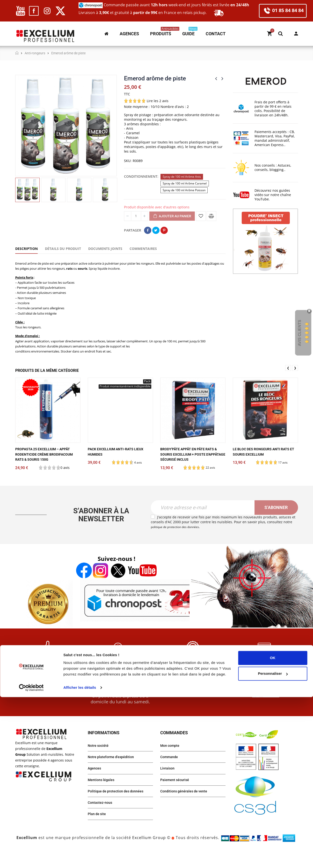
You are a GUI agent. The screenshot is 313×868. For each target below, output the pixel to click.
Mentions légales (103, 797)
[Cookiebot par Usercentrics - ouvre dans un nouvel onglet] (31, 859)
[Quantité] (136, 216)
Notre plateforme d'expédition (114, 773)
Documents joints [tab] (105, 249)
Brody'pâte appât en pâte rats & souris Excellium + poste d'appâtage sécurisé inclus (191, 464)
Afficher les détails (80, 858)
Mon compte (296, 34)
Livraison (168, 785)
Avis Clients (300, 333)
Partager (148, 230)
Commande (170, 773)
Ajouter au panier (172, 216)
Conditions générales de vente (187, 809)
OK (273, 829)
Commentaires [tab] (143, 249)
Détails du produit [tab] (63, 249)
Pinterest (164, 230)
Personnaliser (273, 844)
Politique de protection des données (119, 809)
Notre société (99, 761)
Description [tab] (26, 249)
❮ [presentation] (288, 378)
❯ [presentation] (295, 378)
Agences (95, 785)
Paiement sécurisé (176, 797)
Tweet (156, 230)
